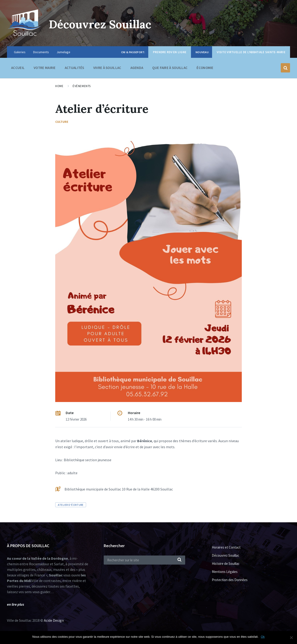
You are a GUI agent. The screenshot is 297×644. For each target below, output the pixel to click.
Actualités (74, 68)
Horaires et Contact (226, 547)
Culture (62, 122)
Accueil (18, 68)
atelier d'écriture (71, 505)
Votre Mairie (45, 69)
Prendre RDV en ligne (170, 52)
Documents (41, 52)
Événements (82, 86)
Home (59, 86)
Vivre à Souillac (107, 69)
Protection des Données (230, 580)
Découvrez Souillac (100, 24)
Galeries (20, 52)
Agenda (137, 68)
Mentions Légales (225, 572)
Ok (263, 637)
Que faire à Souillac (170, 69)
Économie (205, 69)
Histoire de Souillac (226, 564)
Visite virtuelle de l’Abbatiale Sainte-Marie (251, 52)
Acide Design (54, 620)
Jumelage (63, 52)
